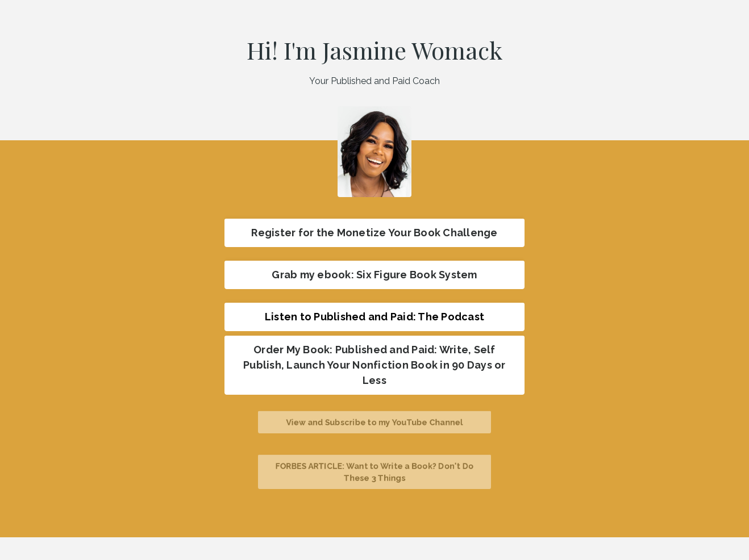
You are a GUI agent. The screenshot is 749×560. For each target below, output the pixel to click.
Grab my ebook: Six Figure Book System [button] (374, 275)
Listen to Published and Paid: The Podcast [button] (374, 317)
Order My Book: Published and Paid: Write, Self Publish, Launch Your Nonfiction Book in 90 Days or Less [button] (374, 365)
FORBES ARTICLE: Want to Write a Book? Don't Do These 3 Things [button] (374, 471)
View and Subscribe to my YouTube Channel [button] (374, 422)
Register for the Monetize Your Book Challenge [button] (374, 233)
